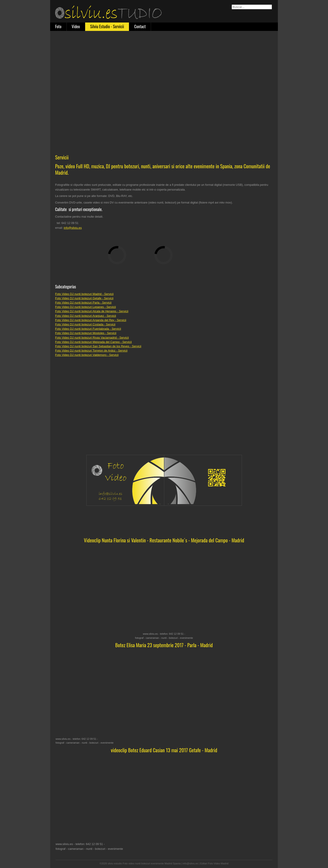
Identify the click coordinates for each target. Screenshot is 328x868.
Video (76, 26)
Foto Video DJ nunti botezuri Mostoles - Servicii (86, 333)
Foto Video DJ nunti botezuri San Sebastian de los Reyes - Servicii (98, 346)
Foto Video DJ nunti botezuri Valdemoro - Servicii (87, 355)
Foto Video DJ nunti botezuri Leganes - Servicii (86, 307)
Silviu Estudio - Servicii (107, 26)
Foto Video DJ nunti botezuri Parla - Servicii (83, 303)
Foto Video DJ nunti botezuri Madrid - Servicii (84, 294)
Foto (58, 26)
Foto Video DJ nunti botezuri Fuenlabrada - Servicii (88, 329)
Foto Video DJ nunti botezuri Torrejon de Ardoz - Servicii (91, 351)
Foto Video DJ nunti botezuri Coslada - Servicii (85, 324)
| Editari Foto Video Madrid (214, 863)
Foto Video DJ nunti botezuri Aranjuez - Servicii (86, 316)
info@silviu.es (73, 228)
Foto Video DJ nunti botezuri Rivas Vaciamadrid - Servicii (92, 338)
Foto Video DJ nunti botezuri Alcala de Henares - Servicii (92, 311)
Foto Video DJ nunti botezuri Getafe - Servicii (84, 298)
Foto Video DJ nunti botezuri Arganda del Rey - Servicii (91, 320)
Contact (140, 26)
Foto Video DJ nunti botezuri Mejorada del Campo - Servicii (93, 342)
